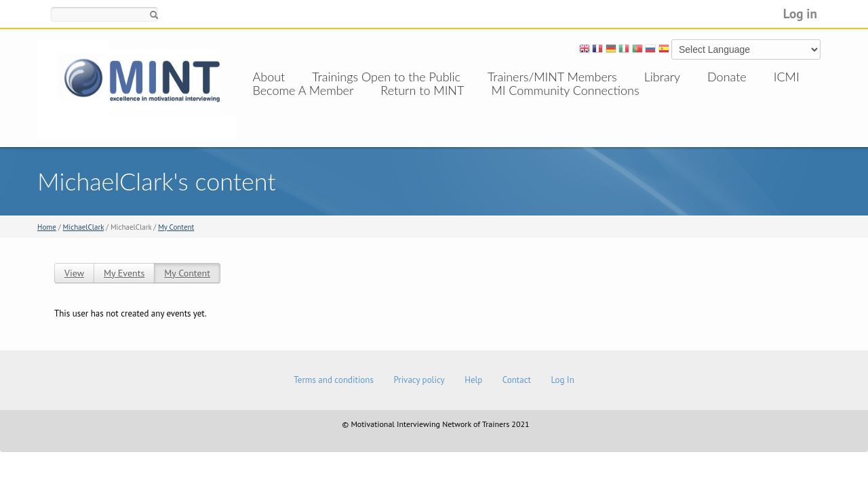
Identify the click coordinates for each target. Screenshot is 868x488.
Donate (727, 77)
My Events (124, 273)
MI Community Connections (565, 104)
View (74, 273)
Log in (800, 13)
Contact (517, 380)
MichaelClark (84, 227)
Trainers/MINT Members (552, 77)
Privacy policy (419, 380)
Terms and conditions (334, 380)
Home (47, 227)
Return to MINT (422, 104)
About (269, 77)
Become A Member (303, 104)
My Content (176, 227)
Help (473, 380)
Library (662, 77)
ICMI (787, 77)
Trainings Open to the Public (386, 77)
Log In (562, 380)
